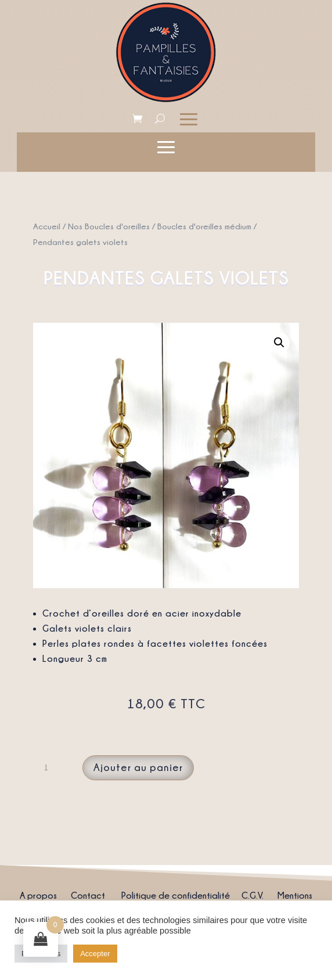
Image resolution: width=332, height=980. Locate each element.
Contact (88, 895)
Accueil (47, 226)
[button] (279, 343)
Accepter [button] (95, 954)
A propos (38, 895)
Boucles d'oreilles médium (204, 226)
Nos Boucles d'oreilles (109, 226)
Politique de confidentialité (176, 895)
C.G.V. (252, 895)
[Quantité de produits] (50, 768)
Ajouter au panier (138, 767)
